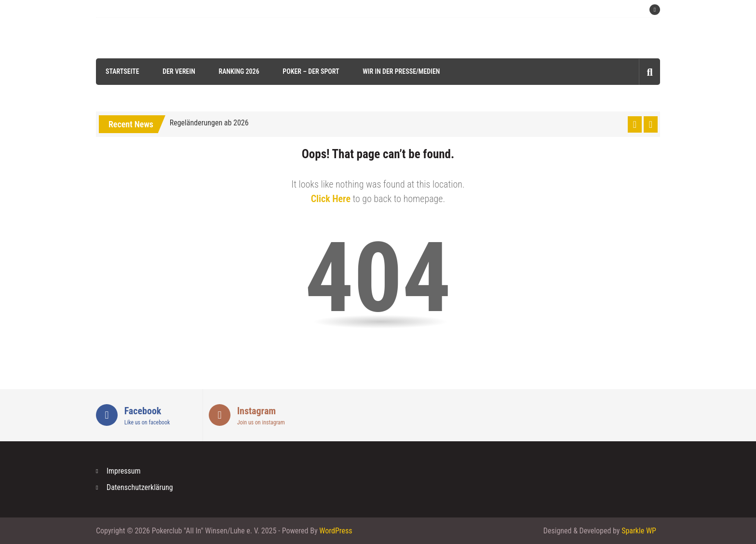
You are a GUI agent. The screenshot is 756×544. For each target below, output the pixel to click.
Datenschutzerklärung (140, 487)
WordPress (336, 531)
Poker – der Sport (311, 71)
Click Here (331, 199)
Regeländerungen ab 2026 (209, 123)
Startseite (122, 71)
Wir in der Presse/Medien (401, 71)
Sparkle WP (639, 531)
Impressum (124, 471)
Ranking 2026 (239, 71)
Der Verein (179, 71)
